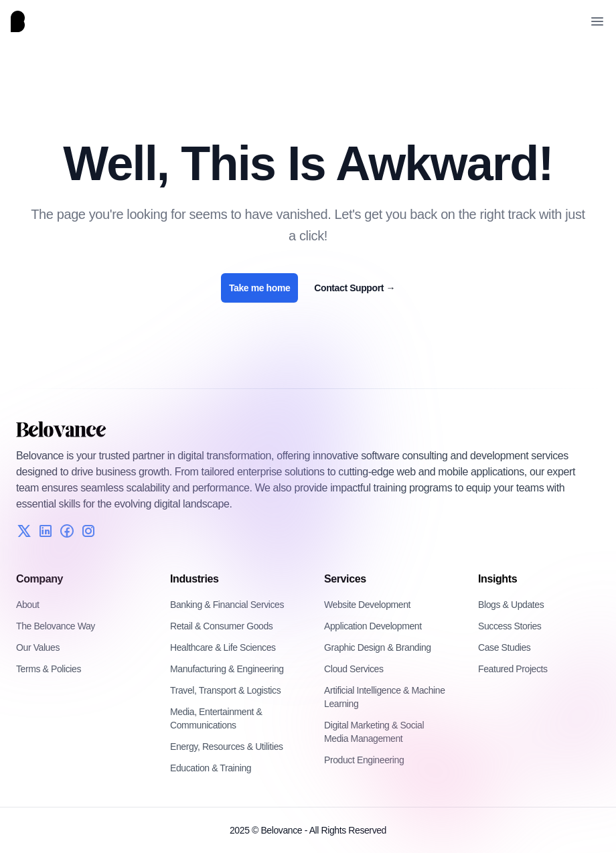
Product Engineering (364, 760)
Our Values (38, 647)
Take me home (259, 288)
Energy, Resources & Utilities (227, 747)
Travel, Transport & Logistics (225, 690)
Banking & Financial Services (227, 605)
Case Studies (504, 647)
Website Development (367, 605)
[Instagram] (88, 531)
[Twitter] (24, 531)
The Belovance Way (56, 626)
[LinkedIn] (46, 531)
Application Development (373, 626)
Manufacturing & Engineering (227, 669)
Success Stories (510, 626)
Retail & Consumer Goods (221, 626)
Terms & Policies (49, 669)
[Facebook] (67, 531)
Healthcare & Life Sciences (223, 647)
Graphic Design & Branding (378, 647)
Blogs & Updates (511, 605)
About (28, 605)
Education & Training (211, 768)
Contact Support (355, 288)
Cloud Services (354, 669)
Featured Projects (513, 669)
